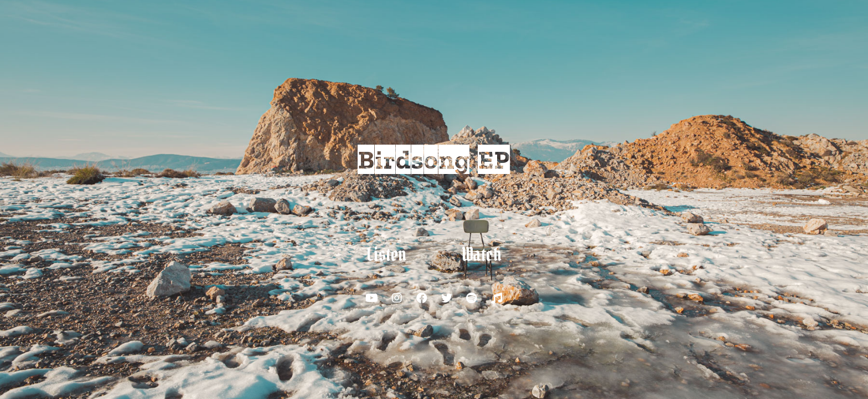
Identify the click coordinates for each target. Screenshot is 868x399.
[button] (386, 255)
